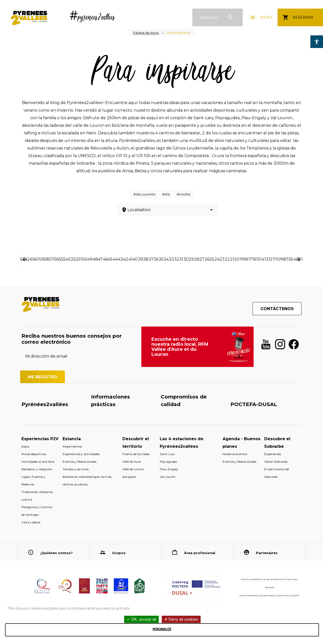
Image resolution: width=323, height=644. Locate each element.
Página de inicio (146, 33)
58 (46, 259)
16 (254, 259)
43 (120, 259)
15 (258, 259)
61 (32, 259)
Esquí (25, 446)
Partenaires (267, 553)
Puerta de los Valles (136, 454)
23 (222, 259)
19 (242, 259)
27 (202, 259)
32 (177, 259)
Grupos (119, 553)
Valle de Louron (133, 469)
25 (212, 259)
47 (100, 259)
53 (71, 259)
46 (105, 259)
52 (76, 259)
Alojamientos (72, 446)
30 (186, 259)
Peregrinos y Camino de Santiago (37, 511)
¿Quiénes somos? (56, 553)
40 (135, 259)
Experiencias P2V (40, 439)
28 (197, 259)
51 (80, 259)
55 (61, 259)
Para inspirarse (178, 33)
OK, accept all (141, 619)
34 (166, 259)
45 (110, 259)
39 (141, 259)
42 (126, 259)
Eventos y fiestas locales (79, 462)
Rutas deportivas (34, 454)
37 (151, 259)
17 (250, 259)
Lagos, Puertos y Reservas (33, 480)
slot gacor (129, 477)
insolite (185, 194)
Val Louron (168, 477)
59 (42, 259)
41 (130, 259)
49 (90, 259)
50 (85, 259)
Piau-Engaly (169, 469)
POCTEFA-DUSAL (254, 404)
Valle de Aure (132, 462)
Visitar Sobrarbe (276, 462)
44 (115, 259)
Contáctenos (277, 309)
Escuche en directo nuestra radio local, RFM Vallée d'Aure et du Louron (180, 347)
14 (262, 259)
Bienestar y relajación (37, 469)
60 (36, 259)
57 (52, 259)
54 (66, 259)
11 (274, 259)
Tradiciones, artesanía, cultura (37, 496)
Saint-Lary (167, 454)
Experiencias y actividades (81, 454)
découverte (146, 194)
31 (181, 259)
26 (207, 259)
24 (217, 259)
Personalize (162, 630)
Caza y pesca (31, 522)
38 (146, 259)
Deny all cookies (181, 619)
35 (161, 259)
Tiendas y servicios (76, 469)
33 (171, 259)
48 (95, 259)
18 (246, 259)
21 (232, 259)
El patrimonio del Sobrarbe (277, 473)
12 (271, 259)
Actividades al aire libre (38, 462)
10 (278, 259)
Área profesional (200, 553)
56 (56, 259)
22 (227, 259)
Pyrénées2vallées (45, 404)
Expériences (273, 454)
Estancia (72, 439)
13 (266, 259)
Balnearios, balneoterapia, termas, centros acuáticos (87, 480)
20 (237, 259)
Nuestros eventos (235, 454)
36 (156, 259)
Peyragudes (168, 462)
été (167, 194)
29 (191, 259)
